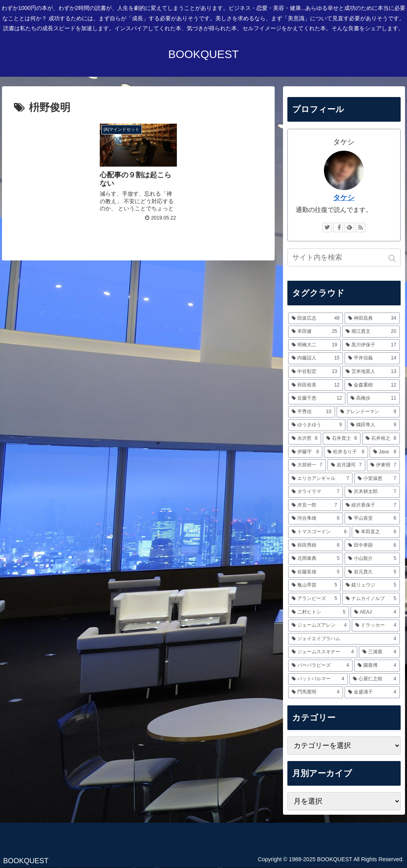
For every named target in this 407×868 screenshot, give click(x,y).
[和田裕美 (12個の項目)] (316, 385)
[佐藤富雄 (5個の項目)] (316, 572)
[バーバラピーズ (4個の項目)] (321, 666)
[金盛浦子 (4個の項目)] (372, 692)
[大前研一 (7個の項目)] (307, 465)
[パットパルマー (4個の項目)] (318, 679)
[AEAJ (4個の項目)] (375, 612)
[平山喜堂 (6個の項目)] (372, 518)
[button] (393, 258)
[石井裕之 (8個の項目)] (381, 439)
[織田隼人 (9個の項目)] (373, 425)
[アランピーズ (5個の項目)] (315, 599)
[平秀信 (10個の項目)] (312, 412)
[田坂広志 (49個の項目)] (316, 318)
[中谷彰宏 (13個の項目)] (315, 372)
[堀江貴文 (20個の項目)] (371, 332)
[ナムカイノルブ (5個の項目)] (371, 599)
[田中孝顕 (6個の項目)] (372, 546)
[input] (344, 257)
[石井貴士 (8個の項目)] (342, 439)
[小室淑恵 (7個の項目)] (377, 479)
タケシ (344, 198)
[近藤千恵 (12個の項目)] (317, 398)
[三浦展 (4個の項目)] (379, 652)
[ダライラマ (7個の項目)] (316, 492)
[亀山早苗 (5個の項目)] (315, 585)
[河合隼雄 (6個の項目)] (316, 518)
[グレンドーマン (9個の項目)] (368, 412)
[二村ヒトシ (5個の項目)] (319, 612)
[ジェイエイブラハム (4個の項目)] (344, 639)
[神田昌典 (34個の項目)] (372, 318)
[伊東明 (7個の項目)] (383, 465)
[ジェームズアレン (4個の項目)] (319, 625)
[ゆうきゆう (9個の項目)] (317, 425)
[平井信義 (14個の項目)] (372, 358)
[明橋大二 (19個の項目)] (315, 345)
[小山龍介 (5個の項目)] (372, 559)
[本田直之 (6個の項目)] (376, 532)
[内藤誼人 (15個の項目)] (316, 358)
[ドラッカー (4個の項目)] (376, 625)
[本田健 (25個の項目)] (315, 332)
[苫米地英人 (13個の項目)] (371, 372)
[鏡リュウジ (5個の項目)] (371, 585)
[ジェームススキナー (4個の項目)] (323, 652)
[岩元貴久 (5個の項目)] (372, 572)
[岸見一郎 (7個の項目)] (315, 505)
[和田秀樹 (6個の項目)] (316, 546)
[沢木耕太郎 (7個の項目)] (372, 492)
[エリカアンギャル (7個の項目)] (321, 479)
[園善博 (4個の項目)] (377, 666)
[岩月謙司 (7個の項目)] (346, 465)
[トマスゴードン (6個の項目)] (319, 532)
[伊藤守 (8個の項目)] (305, 452)
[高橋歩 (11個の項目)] (373, 398)
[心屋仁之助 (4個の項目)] (375, 679)
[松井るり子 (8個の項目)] (346, 452)
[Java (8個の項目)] (385, 452)
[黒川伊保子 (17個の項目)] (371, 345)
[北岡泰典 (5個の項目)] (316, 559)
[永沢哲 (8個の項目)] (305, 439)
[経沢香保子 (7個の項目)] (371, 505)
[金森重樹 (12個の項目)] (372, 385)
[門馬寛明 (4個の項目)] (316, 692)
